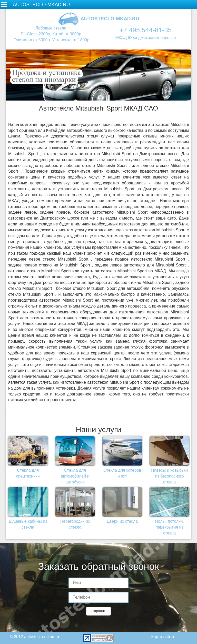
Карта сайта (162, 637)
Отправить (98, 611)
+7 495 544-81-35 (146, 30)
